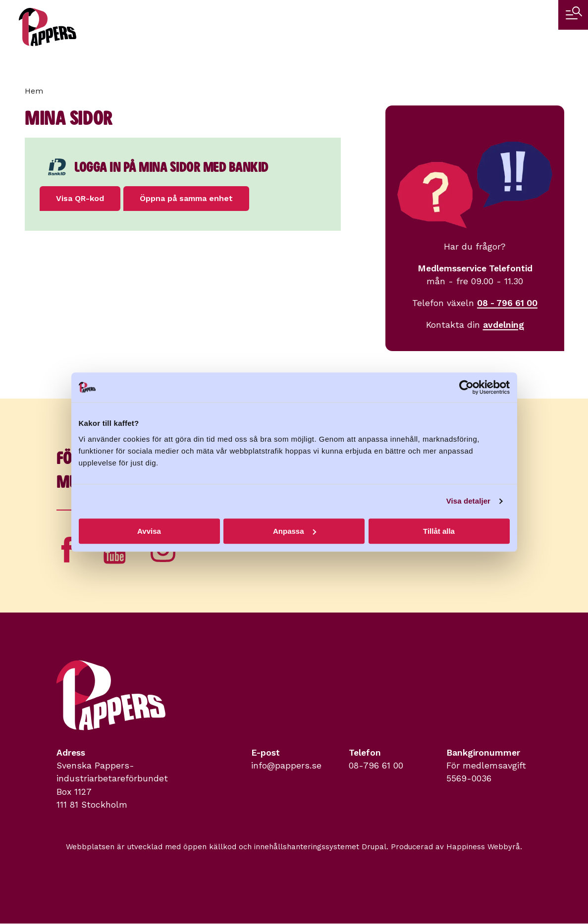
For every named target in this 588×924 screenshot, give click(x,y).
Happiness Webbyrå (483, 847)
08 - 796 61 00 (507, 303)
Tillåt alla (439, 531)
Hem (34, 91)
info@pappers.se (286, 766)
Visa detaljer (468, 501)
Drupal (374, 847)
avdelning (504, 325)
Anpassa (294, 531)
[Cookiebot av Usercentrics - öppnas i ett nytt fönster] (466, 387)
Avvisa (149, 531)
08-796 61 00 (376, 766)
